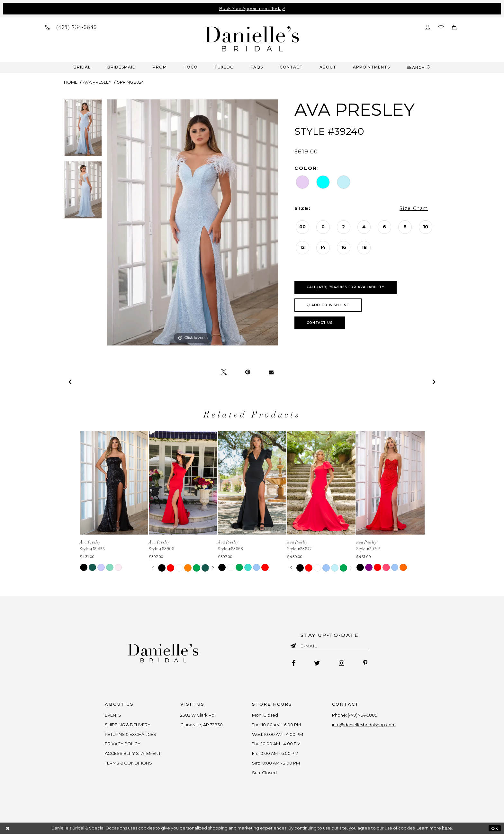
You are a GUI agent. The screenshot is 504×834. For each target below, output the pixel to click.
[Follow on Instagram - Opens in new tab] (342, 663)
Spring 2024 (130, 82)
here (447, 828)
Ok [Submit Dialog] (495, 828)
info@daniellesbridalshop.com (364, 725)
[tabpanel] (83, 130)
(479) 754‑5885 (362, 715)
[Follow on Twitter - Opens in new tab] (317, 663)
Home (71, 82)
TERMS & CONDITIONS (129, 763)
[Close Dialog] (8, 828)
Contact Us (320, 323)
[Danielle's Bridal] (252, 38)
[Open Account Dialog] (428, 27)
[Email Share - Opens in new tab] (271, 372)
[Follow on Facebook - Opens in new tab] (294, 663)
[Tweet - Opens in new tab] (224, 372)
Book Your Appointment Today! (252, 8)
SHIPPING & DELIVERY (128, 725)
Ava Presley (97, 82)
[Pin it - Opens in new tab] (248, 372)
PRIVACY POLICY (123, 744)
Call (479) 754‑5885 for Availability (346, 287)
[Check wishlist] (441, 27)
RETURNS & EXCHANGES (131, 734)
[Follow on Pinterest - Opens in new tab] (365, 663)
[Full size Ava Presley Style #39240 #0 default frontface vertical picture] (193, 222)
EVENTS (113, 715)
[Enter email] (329, 647)
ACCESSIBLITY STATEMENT (133, 753)
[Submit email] (295, 645)
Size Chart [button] (414, 208)
